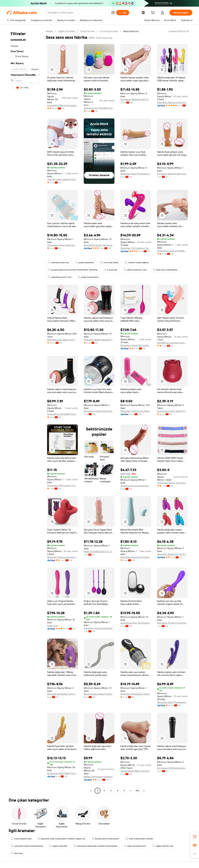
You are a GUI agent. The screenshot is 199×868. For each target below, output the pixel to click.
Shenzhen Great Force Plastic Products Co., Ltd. (136, 411)
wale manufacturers (135, 846)
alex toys (17, 853)
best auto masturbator (165, 270)
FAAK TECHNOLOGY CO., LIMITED (99, 552)
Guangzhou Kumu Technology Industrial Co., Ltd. (172, 483)
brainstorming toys (58, 263)
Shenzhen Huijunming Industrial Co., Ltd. (136, 557)
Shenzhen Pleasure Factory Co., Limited (62, 557)
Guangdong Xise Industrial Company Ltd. (62, 245)
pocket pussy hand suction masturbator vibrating (73, 270)
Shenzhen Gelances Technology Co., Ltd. (172, 102)
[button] (113, 13)
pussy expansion (85, 263)
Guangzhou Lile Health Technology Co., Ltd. (62, 414)
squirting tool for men (60, 277)
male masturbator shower (139, 839)
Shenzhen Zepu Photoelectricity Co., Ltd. (136, 174)
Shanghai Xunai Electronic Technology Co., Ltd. (62, 694)
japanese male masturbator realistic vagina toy (61, 839)
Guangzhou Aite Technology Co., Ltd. (136, 623)
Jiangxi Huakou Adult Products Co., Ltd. (62, 179)
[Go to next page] (144, 791)
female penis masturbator (105, 839)
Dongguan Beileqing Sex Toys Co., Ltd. (136, 99)
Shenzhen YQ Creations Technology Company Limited (136, 248)
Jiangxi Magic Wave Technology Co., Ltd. (136, 771)
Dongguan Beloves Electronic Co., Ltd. (172, 174)
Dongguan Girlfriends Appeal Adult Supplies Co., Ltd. (172, 768)
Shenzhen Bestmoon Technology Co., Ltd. (172, 554)
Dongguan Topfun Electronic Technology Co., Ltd (99, 411)
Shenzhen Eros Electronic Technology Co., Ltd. (62, 340)
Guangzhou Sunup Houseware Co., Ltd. (62, 105)
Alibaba (50, 31)
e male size (111, 270)
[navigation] (25, 411)
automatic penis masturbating (27, 846)
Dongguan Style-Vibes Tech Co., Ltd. (62, 773)
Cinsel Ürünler (87, 31)
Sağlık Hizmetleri (67, 31)
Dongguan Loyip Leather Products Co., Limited (172, 411)
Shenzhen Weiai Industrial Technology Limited (99, 340)
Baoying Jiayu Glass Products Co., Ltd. (99, 694)
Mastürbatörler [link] (131, 31)
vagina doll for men (163, 846)
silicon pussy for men (135, 270)
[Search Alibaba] (78, 13)
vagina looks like (58, 846)
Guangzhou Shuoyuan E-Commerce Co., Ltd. (62, 485)
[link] (195, 837)
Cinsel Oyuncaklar (109, 31)
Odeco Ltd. (53, 626)
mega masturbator (88, 277)
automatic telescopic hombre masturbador (96, 846)
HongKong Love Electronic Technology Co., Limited (172, 343)
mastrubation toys (21, 839)
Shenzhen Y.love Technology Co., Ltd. (136, 345)
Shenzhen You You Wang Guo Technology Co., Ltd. (99, 108)
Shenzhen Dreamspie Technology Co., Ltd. (136, 694)
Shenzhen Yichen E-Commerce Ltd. (172, 623)
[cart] (153, 13)
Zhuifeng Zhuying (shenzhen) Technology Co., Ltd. (136, 486)
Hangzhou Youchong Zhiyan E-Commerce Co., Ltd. (99, 628)
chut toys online (109, 263)
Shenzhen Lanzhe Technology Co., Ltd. (99, 245)
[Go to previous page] (91, 791)
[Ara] (123, 13)
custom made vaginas (137, 263)
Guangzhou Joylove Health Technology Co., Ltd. (172, 251)
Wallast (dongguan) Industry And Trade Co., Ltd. (99, 777)
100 (137, 791)
